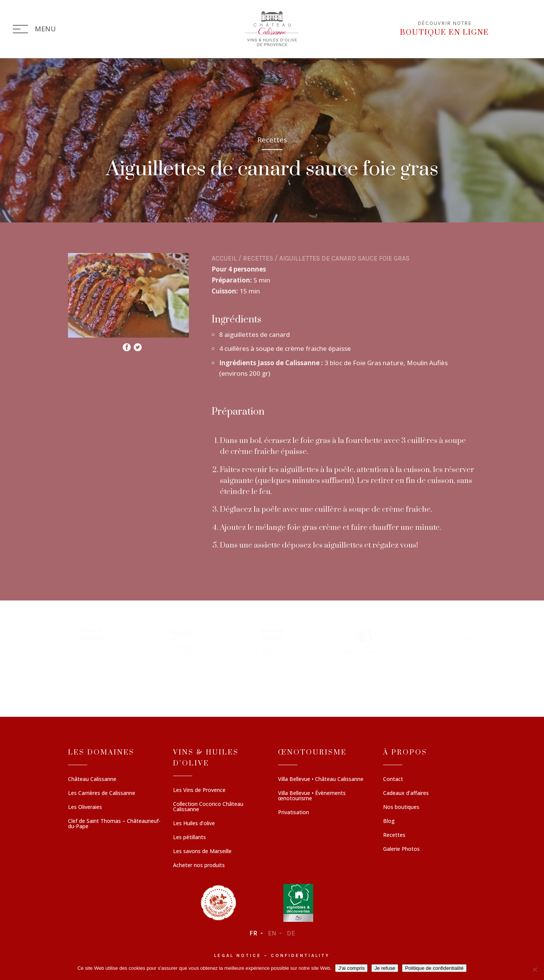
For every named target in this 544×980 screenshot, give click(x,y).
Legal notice (238, 955)
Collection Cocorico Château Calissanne (208, 807)
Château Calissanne (92, 779)
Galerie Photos (401, 849)
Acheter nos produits (199, 866)
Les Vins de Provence (199, 790)
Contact (393, 779)
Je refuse (385, 968)
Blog (389, 821)
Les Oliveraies (85, 807)
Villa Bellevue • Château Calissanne (321, 779)
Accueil (224, 258)
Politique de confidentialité (434, 968)
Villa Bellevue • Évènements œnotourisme (312, 796)
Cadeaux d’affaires (406, 793)
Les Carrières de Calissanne (102, 793)
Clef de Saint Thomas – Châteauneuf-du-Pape (114, 824)
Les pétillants (189, 838)
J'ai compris (351, 968)
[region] (272, 659)
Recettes (258, 258)
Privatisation (294, 813)
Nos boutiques (401, 807)
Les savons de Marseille (202, 852)
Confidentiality (300, 955)
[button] (91, 659)
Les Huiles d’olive (194, 824)
